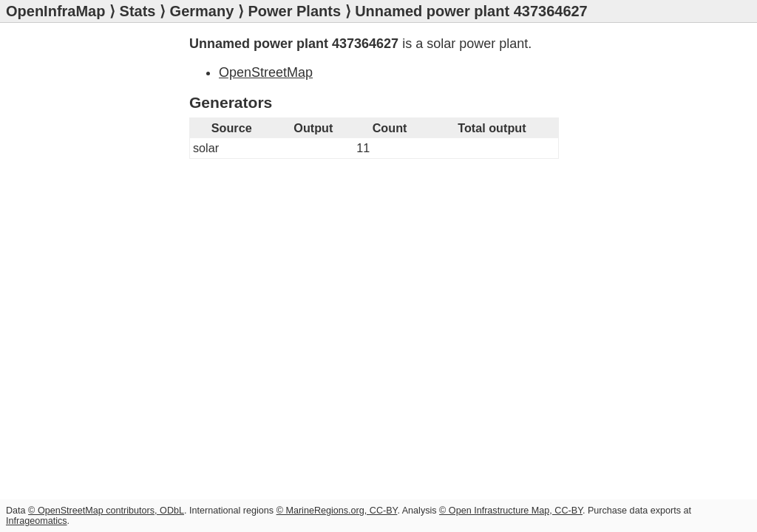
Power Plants (294, 11)
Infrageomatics (37, 521)
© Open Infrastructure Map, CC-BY (511, 511)
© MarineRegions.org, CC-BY (337, 511)
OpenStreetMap (266, 72)
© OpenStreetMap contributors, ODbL (106, 511)
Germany (202, 11)
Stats (138, 11)
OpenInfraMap (55, 11)
